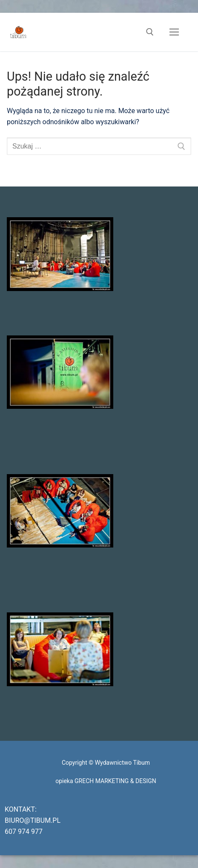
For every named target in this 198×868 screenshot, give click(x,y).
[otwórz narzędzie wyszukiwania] (150, 32)
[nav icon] (174, 32)
